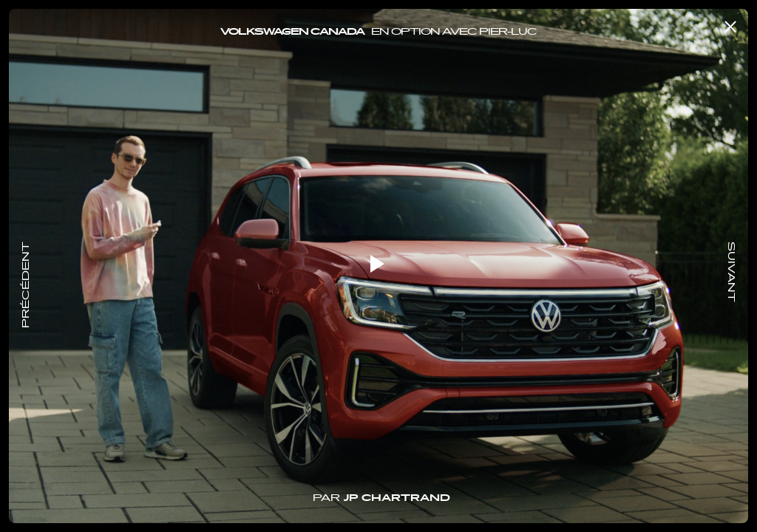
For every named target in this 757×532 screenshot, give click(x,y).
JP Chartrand (397, 499)
